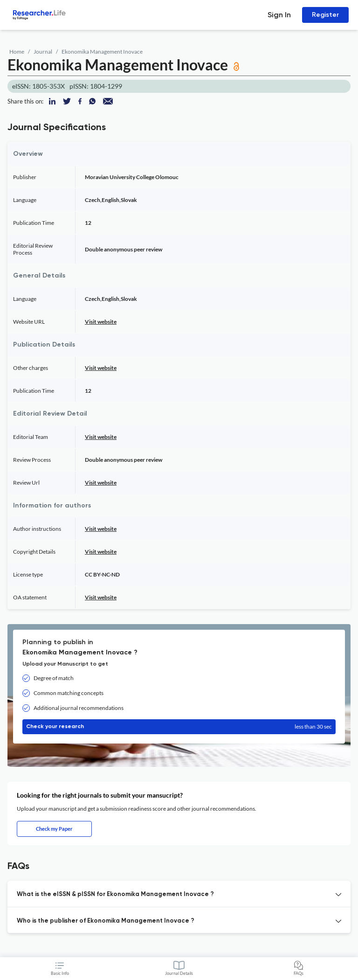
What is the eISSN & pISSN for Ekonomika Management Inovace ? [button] (115, 894)
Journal (43, 52)
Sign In (279, 15)
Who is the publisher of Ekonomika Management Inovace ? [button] (106, 921)
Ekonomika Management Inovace (102, 52)
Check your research (179, 727)
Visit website (101, 322)
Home (17, 52)
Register (325, 15)
